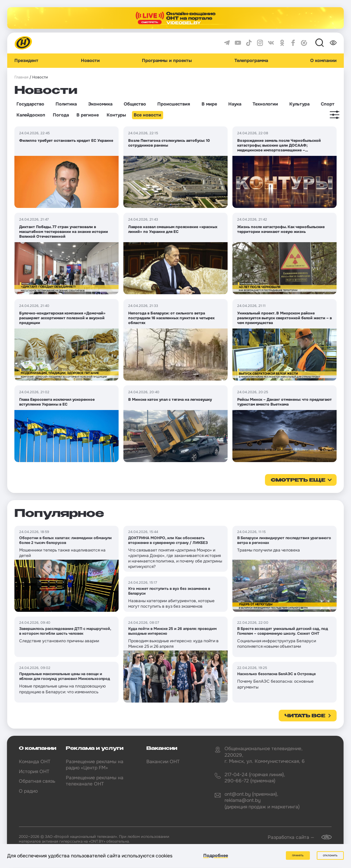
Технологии (265, 104)
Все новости (147, 115)
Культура (299, 104)
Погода (61, 115)
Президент (26, 61)
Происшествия (174, 104)
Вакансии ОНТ (163, 761)
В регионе (88, 115)
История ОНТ (34, 771)
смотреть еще (298, 480)
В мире (209, 104)
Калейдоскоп (31, 115)
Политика (66, 104)
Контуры (116, 115)
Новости (90, 61)
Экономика (100, 104)
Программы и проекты (167, 61)
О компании (323, 61)
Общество (135, 104)
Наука (235, 104)
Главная (21, 77)
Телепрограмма (251, 61)
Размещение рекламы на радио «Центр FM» (95, 765)
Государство (30, 104)
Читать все (305, 716)
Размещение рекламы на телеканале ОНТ (95, 781)
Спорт (328, 104)
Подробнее (216, 855)
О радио (28, 791)
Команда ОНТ (35, 761)
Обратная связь (37, 781)
